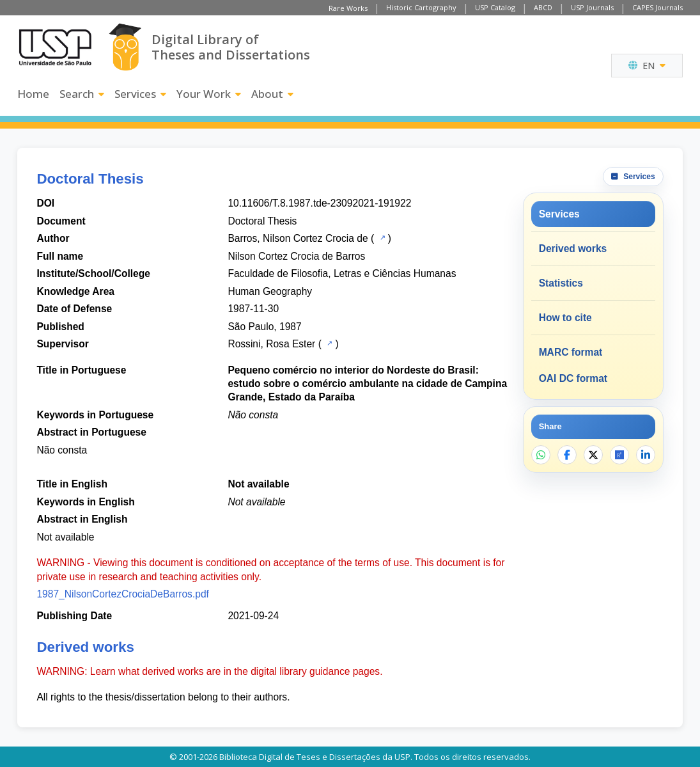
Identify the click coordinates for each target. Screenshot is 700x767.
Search (82, 94)
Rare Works (348, 8)
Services (140, 94)
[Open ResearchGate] (619, 455)
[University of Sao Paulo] (55, 47)
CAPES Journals (657, 7)
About (272, 94)
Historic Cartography (421, 7)
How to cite (565, 318)
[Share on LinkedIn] (646, 455)
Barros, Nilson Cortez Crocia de (298, 238)
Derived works (573, 249)
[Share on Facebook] (567, 455)
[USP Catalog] (381, 237)
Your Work (209, 94)
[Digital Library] (125, 47)
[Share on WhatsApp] (541, 455)
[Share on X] (593, 455)
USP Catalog (495, 7)
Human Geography (270, 291)
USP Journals (592, 7)
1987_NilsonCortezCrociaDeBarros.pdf (123, 594)
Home (33, 94)
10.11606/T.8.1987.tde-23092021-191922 (319, 203)
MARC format (571, 352)
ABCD (543, 7)
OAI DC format (573, 378)
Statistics (561, 283)
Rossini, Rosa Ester (271, 344)
